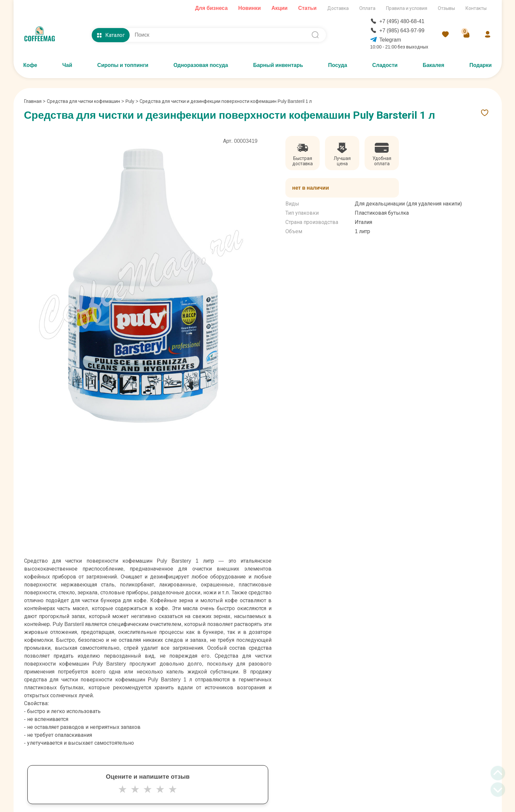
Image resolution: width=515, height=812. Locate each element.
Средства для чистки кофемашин (83, 101)
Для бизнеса (211, 8)
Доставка (338, 8)
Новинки (250, 8)
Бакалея (434, 65)
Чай (67, 65)
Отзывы (446, 8)
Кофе (30, 65)
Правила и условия (407, 8)
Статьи (307, 8)
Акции (280, 8)
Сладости (385, 65)
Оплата (367, 8)
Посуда (338, 65)
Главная (35, 101)
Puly (130, 101)
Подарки (481, 65)
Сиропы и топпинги (123, 65)
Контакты (476, 8)
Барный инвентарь (278, 65)
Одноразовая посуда (201, 65)
